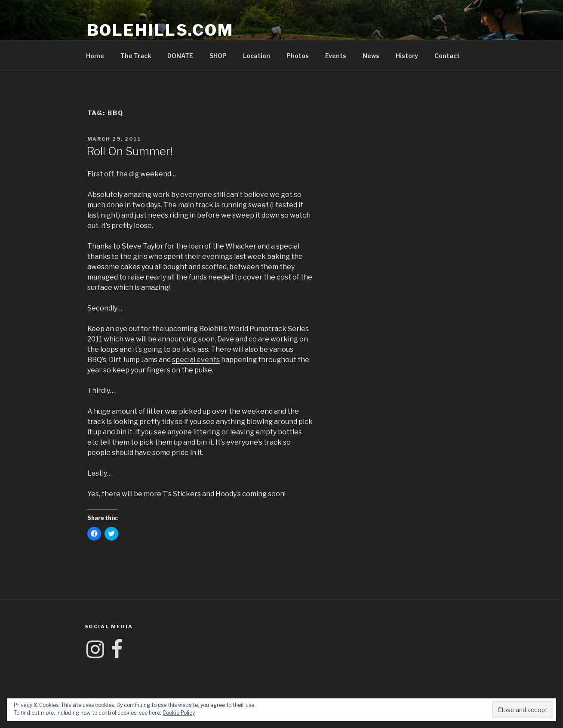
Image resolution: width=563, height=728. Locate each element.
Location (257, 56)
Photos (298, 56)
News (371, 56)
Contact (447, 56)
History (407, 56)
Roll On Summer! (130, 151)
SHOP (218, 56)
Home (95, 56)
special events (196, 360)
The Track (136, 56)
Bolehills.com (160, 30)
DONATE (180, 56)
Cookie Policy (179, 713)
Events (336, 56)
